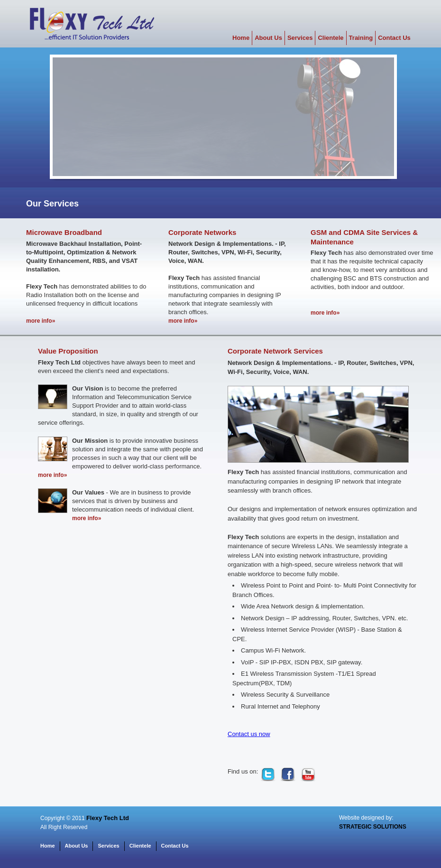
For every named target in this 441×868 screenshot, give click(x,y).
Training (361, 38)
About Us (268, 38)
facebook (288, 774)
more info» (41, 321)
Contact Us (394, 38)
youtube (308, 774)
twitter (268, 774)
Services (300, 38)
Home (241, 38)
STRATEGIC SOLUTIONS (373, 827)
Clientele (331, 38)
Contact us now (249, 734)
